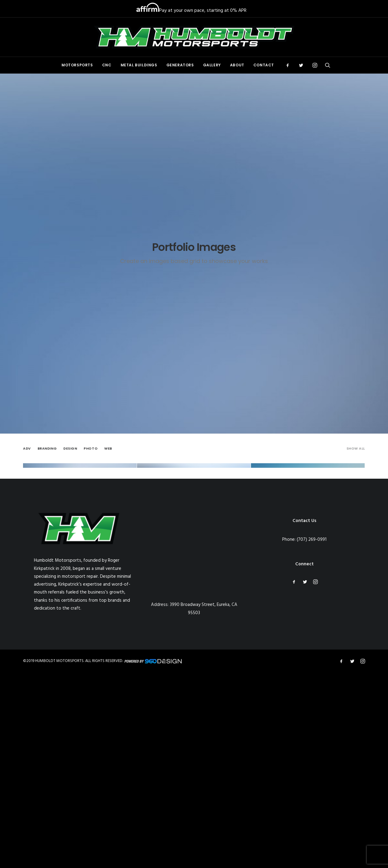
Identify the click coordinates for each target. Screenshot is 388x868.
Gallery (212, 65)
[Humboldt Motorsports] (194, 37)
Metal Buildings (139, 65)
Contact (264, 65)
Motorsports (77, 65)
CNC (107, 65)
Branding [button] (47, 200)
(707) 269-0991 (312, 741)
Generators (180, 65)
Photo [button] (91, 200)
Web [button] (108, 200)
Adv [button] (27, 200)
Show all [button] (356, 200)
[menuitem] (77, 65)
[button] (290, 65)
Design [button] (70, 200)
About (237, 65)
